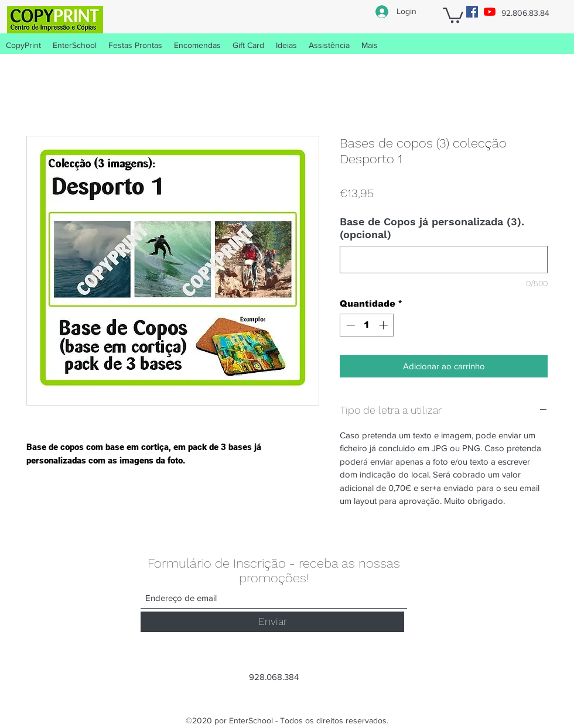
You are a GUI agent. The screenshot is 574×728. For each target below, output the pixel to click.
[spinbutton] (367, 325)
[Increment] (385, 325)
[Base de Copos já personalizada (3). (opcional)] (444, 260)
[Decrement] (349, 325)
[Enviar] (272, 622)
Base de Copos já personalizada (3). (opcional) (432, 228)
